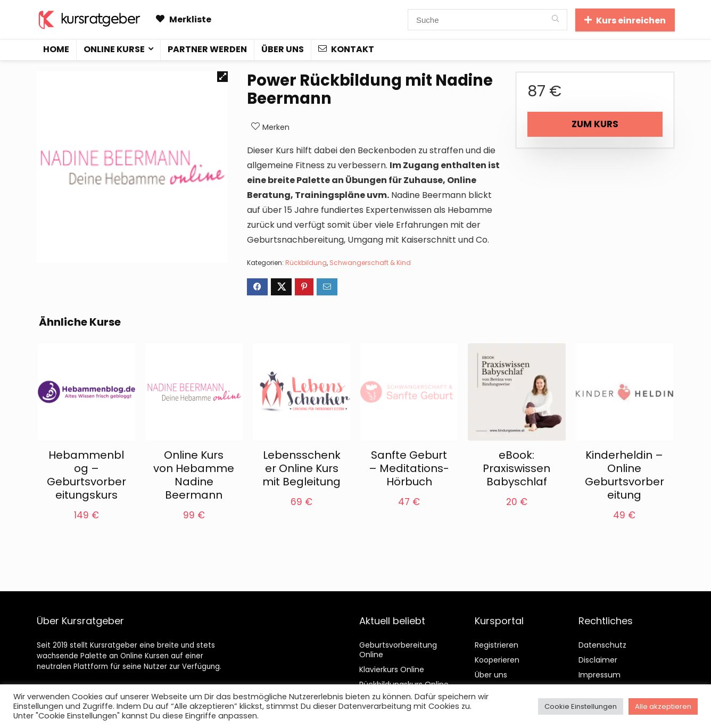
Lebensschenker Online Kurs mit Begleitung (301, 468)
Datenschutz (602, 645)
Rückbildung (306, 263)
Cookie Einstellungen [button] (581, 706)
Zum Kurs (595, 124)
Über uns (283, 49)
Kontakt (346, 49)
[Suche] (555, 20)
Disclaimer (598, 660)
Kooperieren (497, 660)
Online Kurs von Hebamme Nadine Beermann (194, 475)
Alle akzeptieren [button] (663, 706)
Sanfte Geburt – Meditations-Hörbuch (409, 468)
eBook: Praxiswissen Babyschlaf (516, 468)
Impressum (600, 675)
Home (56, 49)
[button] (222, 77)
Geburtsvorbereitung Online (398, 650)
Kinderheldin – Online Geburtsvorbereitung (625, 475)
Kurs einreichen (625, 20)
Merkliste (184, 19)
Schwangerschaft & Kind (370, 263)
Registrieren (497, 645)
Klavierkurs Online (392, 669)
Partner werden (207, 49)
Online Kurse (114, 49)
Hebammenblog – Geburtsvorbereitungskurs (86, 475)
